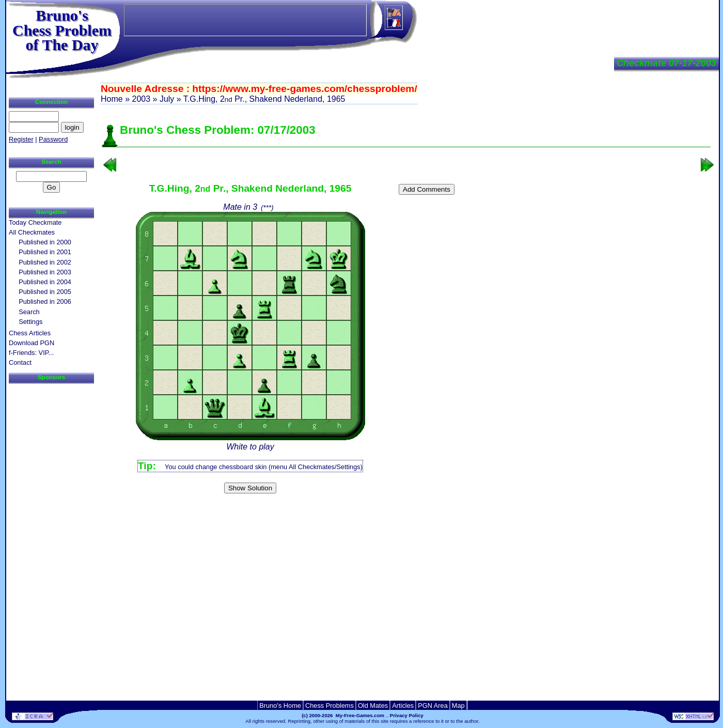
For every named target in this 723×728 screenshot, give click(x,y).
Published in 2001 (45, 252)
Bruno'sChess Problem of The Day (62, 30)
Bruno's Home (280, 706)
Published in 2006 (45, 301)
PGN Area (433, 706)
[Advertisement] (406, 514)
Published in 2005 (45, 292)
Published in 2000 (45, 242)
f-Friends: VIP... (31, 353)
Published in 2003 (45, 272)
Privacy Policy (407, 715)
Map (458, 706)
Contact (20, 362)
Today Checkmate (35, 222)
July (167, 99)
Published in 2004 (45, 282)
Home (112, 99)
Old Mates (373, 706)
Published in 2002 (45, 262)
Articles (403, 706)
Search (29, 312)
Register (21, 139)
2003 (141, 99)
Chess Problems (329, 706)
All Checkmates (32, 232)
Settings (30, 322)
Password (53, 139)
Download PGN (32, 343)
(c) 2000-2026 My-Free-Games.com (343, 715)
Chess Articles (30, 333)
